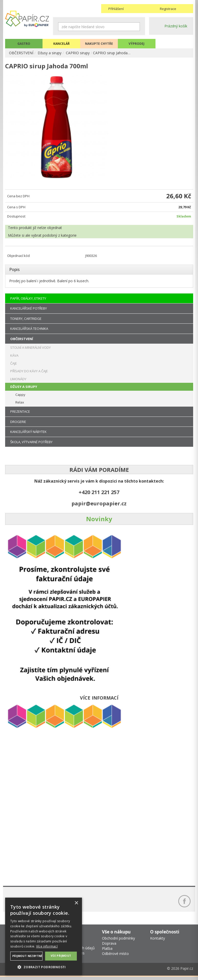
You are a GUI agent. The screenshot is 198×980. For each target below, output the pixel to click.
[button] (44, 967)
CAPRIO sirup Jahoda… (112, 53)
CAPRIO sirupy (78, 53)
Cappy (20, 396)
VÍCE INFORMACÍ (99, 700)
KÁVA (14, 357)
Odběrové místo (115, 957)
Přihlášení (116, 9)
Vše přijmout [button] (61, 956)
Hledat (136, 27)
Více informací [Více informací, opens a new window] (47, 946)
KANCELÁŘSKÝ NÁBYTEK (28, 434)
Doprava (109, 947)
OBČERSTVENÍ (21, 53)
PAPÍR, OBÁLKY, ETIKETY (28, 300)
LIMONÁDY (18, 381)
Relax (20, 404)
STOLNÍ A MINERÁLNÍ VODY (30, 350)
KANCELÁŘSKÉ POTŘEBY (29, 310)
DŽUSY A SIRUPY (24, 389)
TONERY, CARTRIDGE (26, 320)
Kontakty (158, 941)
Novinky (99, 521)
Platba (107, 952)
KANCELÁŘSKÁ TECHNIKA (29, 331)
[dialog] (44, 936)
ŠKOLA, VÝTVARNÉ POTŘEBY (31, 444)
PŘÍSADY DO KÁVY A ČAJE (29, 373)
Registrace (168, 9)
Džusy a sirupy (50, 53)
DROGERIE (18, 423)
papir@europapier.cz (99, 505)
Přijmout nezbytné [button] (27, 956)
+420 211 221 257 (99, 494)
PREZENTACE (20, 413)
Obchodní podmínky (118, 941)
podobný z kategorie (60, 237)
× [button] (76, 903)
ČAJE (14, 365)
